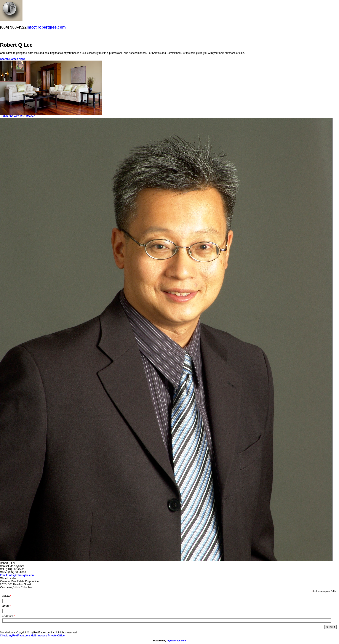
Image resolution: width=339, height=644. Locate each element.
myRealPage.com (176, 641)
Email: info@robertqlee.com (17, 575)
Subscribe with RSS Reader (17, 116)
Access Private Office (51, 636)
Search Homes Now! (13, 59)
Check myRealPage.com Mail (18, 636)
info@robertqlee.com (46, 27)
